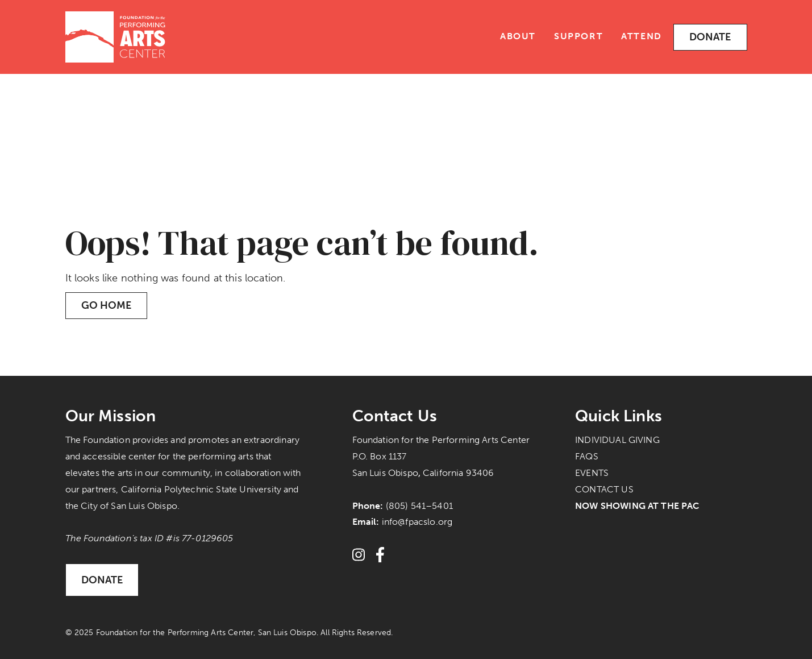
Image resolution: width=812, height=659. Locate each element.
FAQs (587, 456)
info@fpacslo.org (417, 522)
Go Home (107, 305)
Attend (642, 36)
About (518, 36)
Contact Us (604, 489)
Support (578, 36)
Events (592, 473)
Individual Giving (617, 440)
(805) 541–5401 (419, 506)
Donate (710, 37)
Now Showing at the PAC (637, 506)
